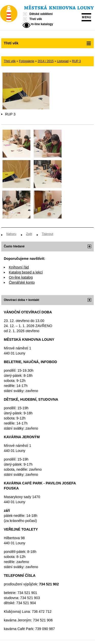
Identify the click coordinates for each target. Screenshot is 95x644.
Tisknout (48, 234)
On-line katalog (21, 277)
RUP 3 (76, 61)
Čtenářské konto (22, 282)
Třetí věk (36, 19)
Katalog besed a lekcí (26, 272)
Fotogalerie (27, 61)
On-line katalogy (41, 24)
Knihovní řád (19, 267)
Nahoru (11, 234)
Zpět (29, 234)
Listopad (63, 61)
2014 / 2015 (45, 61)
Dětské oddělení (41, 14)
